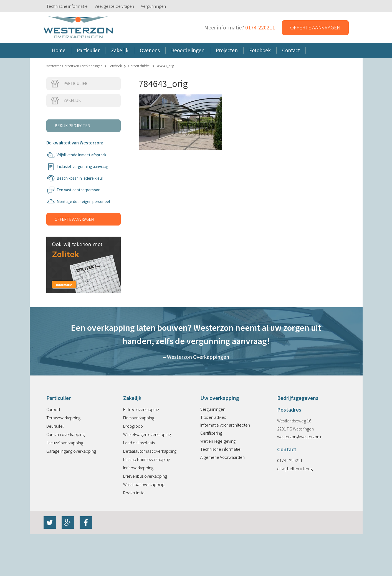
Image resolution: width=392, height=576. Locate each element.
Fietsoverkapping (139, 418)
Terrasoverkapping (63, 418)
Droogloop (133, 426)
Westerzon (78, 28)
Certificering (211, 433)
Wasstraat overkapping (144, 484)
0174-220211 (260, 27)
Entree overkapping (141, 409)
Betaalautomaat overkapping (150, 451)
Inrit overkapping (138, 468)
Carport (53, 409)
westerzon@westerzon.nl (300, 437)
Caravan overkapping (65, 434)
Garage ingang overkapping (71, 451)
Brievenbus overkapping (145, 476)
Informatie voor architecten (225, 425)
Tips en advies (213, 417)
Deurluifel (55, 426)
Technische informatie (67, 6)
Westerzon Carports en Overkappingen (74, 66)
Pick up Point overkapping (147, 459)
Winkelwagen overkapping (147, 434)
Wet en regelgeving (218, 441)
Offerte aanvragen (315, 27)
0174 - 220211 (290, 460)
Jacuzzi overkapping (65, 443)
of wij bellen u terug (295, 469)
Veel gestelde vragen (114, 6)
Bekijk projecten (72, 126)
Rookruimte (134, 493)
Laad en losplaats (139, 443)
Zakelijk (66, 101)
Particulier (69, 84)
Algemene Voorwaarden (222, 457)
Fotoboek (115, 66)
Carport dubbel (139, 66)
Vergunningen (153, 6)
